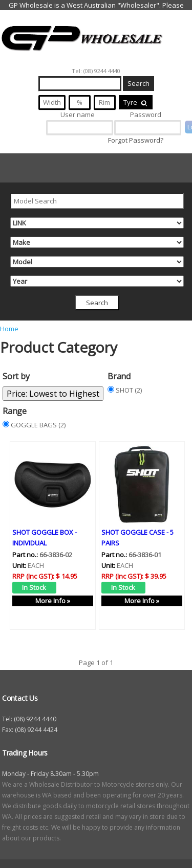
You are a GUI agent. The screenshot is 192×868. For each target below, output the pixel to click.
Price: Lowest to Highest (53, 394)
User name (78, 115)
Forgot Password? (136, 140)
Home (9, 329)
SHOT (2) (129, 390)
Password (146, 115)
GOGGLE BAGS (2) (38, 425)
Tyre (136, 102)
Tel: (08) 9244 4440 (96, 71)
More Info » (53, 601)
